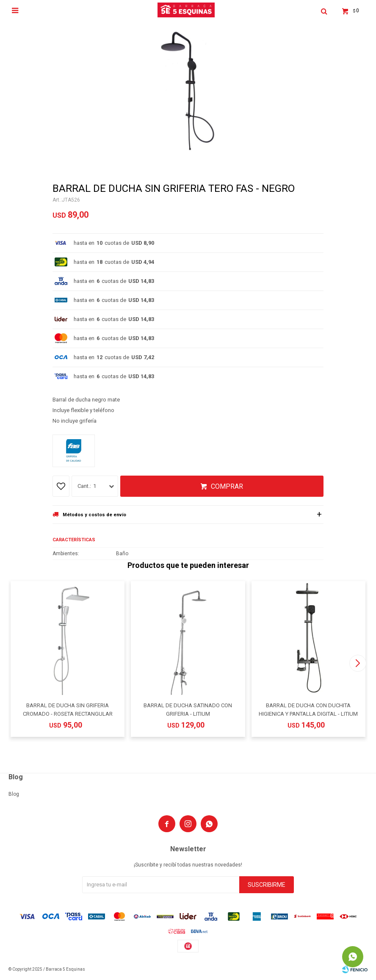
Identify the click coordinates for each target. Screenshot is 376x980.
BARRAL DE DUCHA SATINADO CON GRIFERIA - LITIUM (188, 710)
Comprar (227, 486)
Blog (14, 794)
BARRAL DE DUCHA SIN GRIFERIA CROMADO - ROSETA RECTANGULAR (68, 710)
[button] (358, 663)
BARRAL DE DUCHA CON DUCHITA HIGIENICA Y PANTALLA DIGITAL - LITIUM (308, 710)
